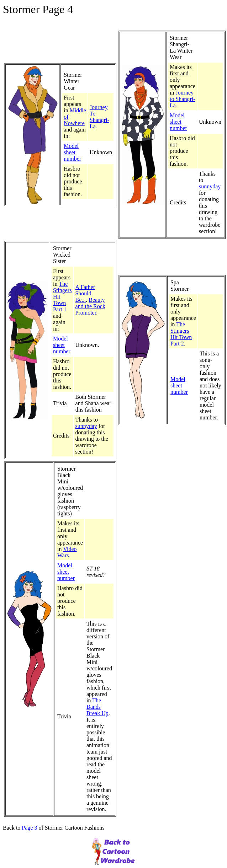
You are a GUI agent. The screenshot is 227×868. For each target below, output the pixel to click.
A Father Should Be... (85, 293)
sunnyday (210, 186)
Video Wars (67, 552)
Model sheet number (72, 152)
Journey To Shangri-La (99, 117)
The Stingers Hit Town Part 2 (181, 334)
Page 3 (29, 828)
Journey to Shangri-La (183, 99)
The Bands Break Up (97, 707)
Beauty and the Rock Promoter (90, 306)
